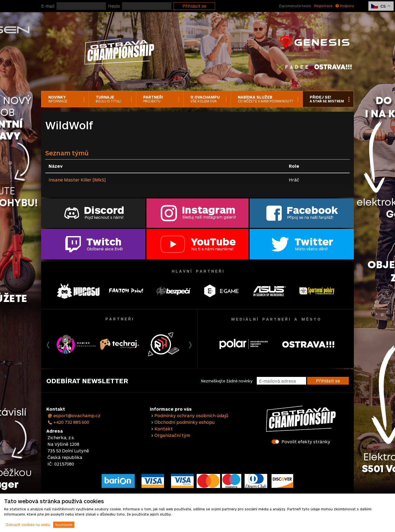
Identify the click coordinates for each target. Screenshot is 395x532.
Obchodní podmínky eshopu (184, 422)
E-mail (48, 6)
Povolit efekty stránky (306, 442)
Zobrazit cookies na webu (28, 525)
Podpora (345, 6)
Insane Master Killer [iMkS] (77, 180)
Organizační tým (172, 435)
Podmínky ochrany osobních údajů (191, 415)
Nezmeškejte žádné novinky (227, 381)
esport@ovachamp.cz (74, 415)
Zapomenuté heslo (295, 6)
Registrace (323, 6)
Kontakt (164, 429)
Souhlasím (64, 525)
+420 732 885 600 (68, 422)
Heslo (114, 6)
